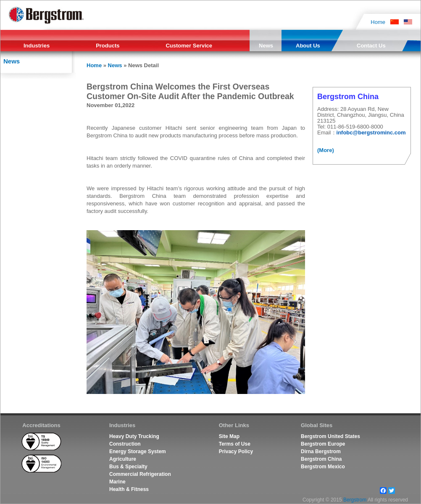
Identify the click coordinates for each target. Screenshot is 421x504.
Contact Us (371, 46)
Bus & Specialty (128, 467)
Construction (125, 444)
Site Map (229, 436)
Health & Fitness (129, 489)
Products (108, 46)
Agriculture (123, 459)
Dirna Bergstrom (321, 451)
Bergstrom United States (330, 436)
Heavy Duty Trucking (134, 436)
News (266, 46)
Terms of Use (235, 444)
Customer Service (189, 46)
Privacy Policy (236, 451)
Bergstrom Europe (323, 444)
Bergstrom (355, 500)
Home (378, 22)
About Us (308, 46)
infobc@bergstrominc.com (371, 133)
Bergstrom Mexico (323, 467)
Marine (117, 482)
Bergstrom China (321, 459)
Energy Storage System (138, 451)
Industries (37, 46)
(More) (326, 150)
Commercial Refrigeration (140, 474)
